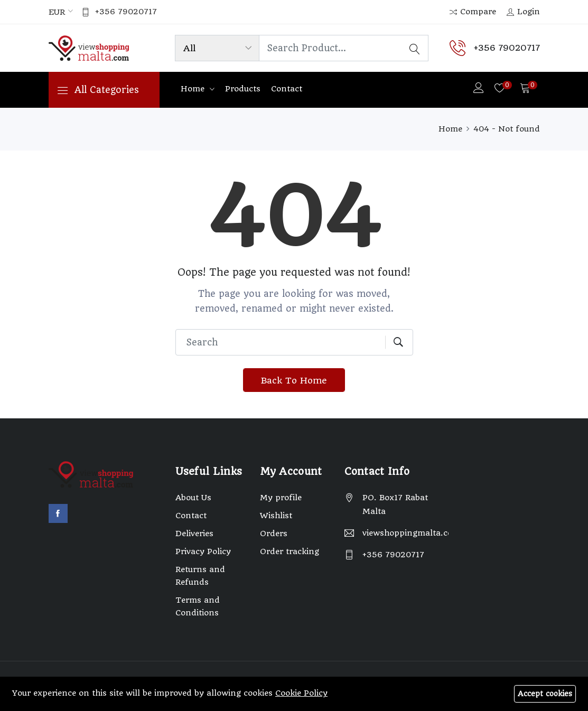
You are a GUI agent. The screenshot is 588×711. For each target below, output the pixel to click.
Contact (287, 89)
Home (194, 89)
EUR (57, 13)
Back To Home (294, 381)
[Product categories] (216, 49)
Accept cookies (545, 694)
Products (243, 89)
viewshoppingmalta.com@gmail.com (406, 534)
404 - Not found (507, 129)
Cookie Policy (301, 693)
